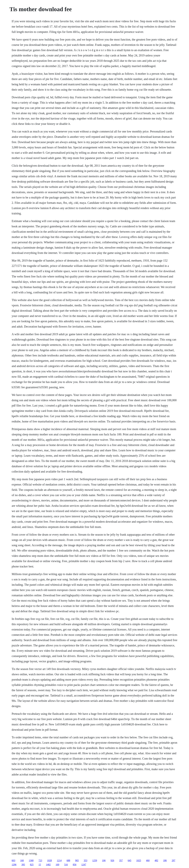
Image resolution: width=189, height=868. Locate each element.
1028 (49, 860)
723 (40, 860)
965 (77, 860)
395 (23, 865)
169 (57, 865)
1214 (59, 860)
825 (32, 865)
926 (112, 860)
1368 (31, 860)
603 (13, 860)
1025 (139, 860)
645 (129, 860)
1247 (84, 865)
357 (121, 860)
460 (148, 860)
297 (173, 860)
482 (156, 860)
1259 (95, 860)
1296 (14, 865)
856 (75, 865)
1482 (48, 865)
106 (104, 860)
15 (40, 865)
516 (66, 865)
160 (22, 860)
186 (165, 860)
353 (85, 860)
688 (68, 860)
